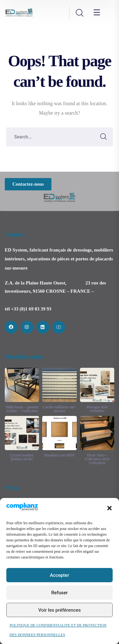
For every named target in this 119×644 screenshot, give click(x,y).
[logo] (19, 12)
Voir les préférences (60, 610)
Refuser (59, 593)
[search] (79, 13)
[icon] (11, 327)
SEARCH (103, 137)
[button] (109, 508)
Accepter (59, 575)
